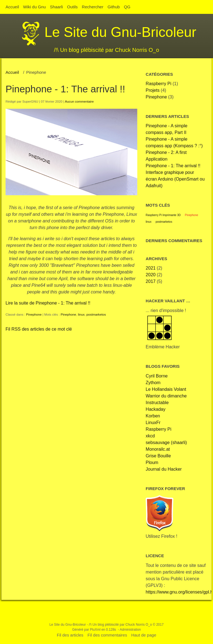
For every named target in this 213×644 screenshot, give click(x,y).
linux (81, 314)
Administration (130, 630)
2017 (151, 281)
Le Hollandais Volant (166, 389)
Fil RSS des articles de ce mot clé (39, 329)
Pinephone (34, 314)
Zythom (153, 383)
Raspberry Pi (158, 84)
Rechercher (93, 7)
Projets (153, 90)
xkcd (150, 436)
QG (127, 7)
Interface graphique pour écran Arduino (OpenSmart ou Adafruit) (175, 179)
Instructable (157, 403)
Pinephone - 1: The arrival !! (65, 89)
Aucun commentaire (79, 101)
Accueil (12, 7)
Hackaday (155, 409)
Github (114, 7)
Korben (153, 416)
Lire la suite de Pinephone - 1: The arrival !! (48, 303)
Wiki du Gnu (34, 7)
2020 (151, 275)
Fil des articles (70, 635)
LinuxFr (153, 423)
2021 (151, 268)
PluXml (95, 630)
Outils (72, 7)
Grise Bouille (158, 456)
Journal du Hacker (164, 469)
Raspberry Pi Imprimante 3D (163, 215)
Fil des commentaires (107, 635)
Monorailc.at (158, 449)
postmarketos (96, 314)
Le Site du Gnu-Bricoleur (120, 32)
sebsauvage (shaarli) (166, 443)
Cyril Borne (157, 376)
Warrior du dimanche (166, 396)
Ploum (152, 462)
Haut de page (144, 635)
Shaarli (56, 7)
